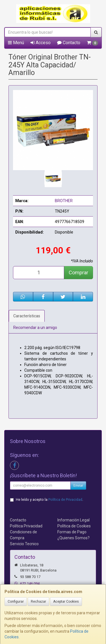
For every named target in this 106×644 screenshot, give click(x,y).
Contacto (69, 43)
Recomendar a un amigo (35, 328)
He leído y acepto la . (49, 499)
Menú (16, 43)
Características (27, 316)
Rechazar (38, 602)
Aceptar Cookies (66, 602)
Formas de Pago (72, 532)
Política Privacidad (26, 526)
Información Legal (73, 520)
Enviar (78, 485)
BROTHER (64, 201)
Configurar (16, 602)
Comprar (78, 272)
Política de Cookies (74, 526)
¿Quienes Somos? (73, 538)
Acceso (41, 43)
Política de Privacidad (65, 499)
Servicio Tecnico (24, 544)
